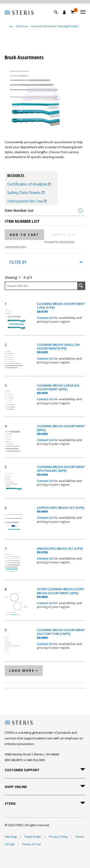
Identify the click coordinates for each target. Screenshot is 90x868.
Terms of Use (31, 844)
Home (20, 26)
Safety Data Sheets (26, 193)
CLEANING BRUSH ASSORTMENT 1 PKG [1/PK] (61, 308)
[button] (58, 18)
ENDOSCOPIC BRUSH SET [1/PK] (60, 550)
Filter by (18, 262)
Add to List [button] (64, 234)
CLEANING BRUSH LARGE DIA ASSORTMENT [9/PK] (58, 389)
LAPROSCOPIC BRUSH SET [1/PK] (61, 510)
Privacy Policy (59, 837)
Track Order (33, 837)
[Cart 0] (73, 12)
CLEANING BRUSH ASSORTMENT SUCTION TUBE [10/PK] (61, 634)
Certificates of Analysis (29, 184)
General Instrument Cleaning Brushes (55, 26)
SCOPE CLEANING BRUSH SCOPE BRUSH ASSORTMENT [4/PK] (60, 593)
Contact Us (45, 318)
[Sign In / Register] (64, 12)
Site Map (11, 837)
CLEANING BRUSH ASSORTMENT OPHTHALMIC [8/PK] (61, 471)
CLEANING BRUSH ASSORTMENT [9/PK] (61, 430)
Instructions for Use (27, 201)
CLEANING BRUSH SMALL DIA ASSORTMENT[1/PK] (58, 348)
